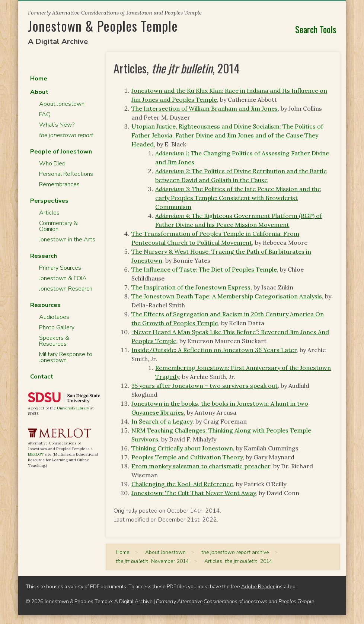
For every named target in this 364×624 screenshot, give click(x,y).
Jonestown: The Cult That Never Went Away (194, 493)
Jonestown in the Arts (67, 240)
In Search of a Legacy (162, 421)
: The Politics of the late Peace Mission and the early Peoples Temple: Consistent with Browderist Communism (238, 198)
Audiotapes (54, 317)
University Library (73, 408)
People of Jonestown (61, 152)
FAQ (45, 114)
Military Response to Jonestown (66, 357)
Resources (45, 305)
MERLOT (36, 454)
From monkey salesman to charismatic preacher (201, 466)
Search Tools (316, 29)
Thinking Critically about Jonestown (182, 448)
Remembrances (59, 184)
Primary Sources (60, 268)
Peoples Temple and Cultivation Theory (187, 457)
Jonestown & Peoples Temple (103, 26)
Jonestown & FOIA (63, 278)
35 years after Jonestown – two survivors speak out (205, 386)
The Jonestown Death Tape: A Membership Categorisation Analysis (227, 296)
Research (44, 256)
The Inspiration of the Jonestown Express (191, 287)
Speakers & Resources (54, 341)
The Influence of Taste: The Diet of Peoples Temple (204, 269)
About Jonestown (62, 104)
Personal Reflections (66, 174)
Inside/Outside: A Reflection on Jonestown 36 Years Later (214, 350)
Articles (49, 213)
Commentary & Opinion (58, 226)
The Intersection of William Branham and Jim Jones (205, 108)
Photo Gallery (57, 327)
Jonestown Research (66, 289)
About (39, 92)
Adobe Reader (258, 587)
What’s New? (57, 125)
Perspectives (49, 201)
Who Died (52, 164)
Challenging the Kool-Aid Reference (182, 484)
